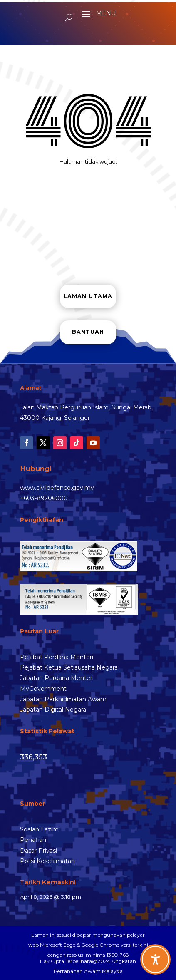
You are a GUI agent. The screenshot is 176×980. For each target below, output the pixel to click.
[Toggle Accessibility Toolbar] (155, 959)
